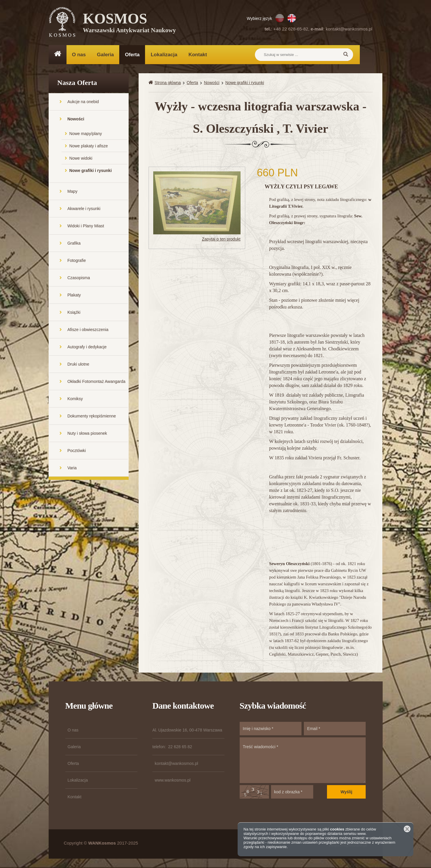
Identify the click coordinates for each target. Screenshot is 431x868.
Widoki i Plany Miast (86, 226)
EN (292, 18)
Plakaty (74, 296)
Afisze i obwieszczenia (88, 330)
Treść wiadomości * (303, 761)
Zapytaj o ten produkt (221, 240)
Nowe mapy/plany (86, 134)
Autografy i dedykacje (87, 347)
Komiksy (75, 399)
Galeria (105, 55)
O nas (79, 55)
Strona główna (168, 83)
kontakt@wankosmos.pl (349, 29)
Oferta (132, 55)
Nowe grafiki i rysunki (91, 171)
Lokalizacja (164, 55)
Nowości (76, 120)
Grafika (74, 244)
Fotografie (77, 261)
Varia (72, 468)
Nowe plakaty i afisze (89, 146)
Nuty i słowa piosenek (87, 434)
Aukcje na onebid (83, 102)
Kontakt (198, 55)
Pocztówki (77, 451)
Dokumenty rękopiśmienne (92, 417)
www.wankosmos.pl (173, 781)
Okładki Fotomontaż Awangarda (96, 382)
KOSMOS (130, 23)
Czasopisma (79, 278)
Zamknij (407, 829)
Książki (74, 313)
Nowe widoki (81, 159)
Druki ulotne (78, 365)
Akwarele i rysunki (84, 209)
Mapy (72, 192)
